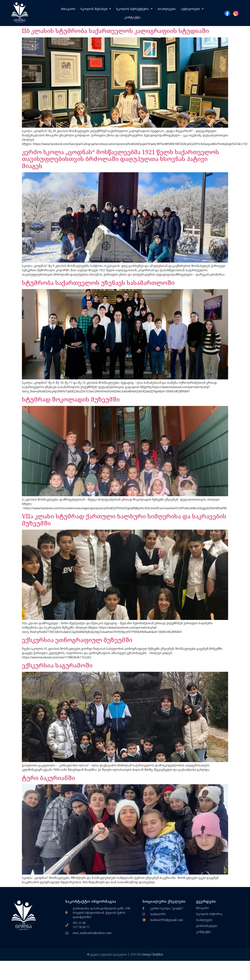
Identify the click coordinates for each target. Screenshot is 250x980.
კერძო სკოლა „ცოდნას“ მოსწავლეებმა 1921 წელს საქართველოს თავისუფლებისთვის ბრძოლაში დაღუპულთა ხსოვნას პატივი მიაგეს (120, 159)
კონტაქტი (132, 17)
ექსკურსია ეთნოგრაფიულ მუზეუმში (77, 640)
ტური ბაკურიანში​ (48, 778)
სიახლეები (167, 9)
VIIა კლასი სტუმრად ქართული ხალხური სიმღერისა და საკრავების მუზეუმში (124, 520)
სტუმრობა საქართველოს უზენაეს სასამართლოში (98, 283)
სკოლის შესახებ (96, 9)
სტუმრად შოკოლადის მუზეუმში (71, 399)
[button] (96, 9)
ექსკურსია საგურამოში (57, 665)
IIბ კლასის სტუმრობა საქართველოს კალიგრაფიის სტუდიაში (115, 31)
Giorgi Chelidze (152, 954)
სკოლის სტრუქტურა (134, 9)
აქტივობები (192, 9)
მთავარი (68, 9)
